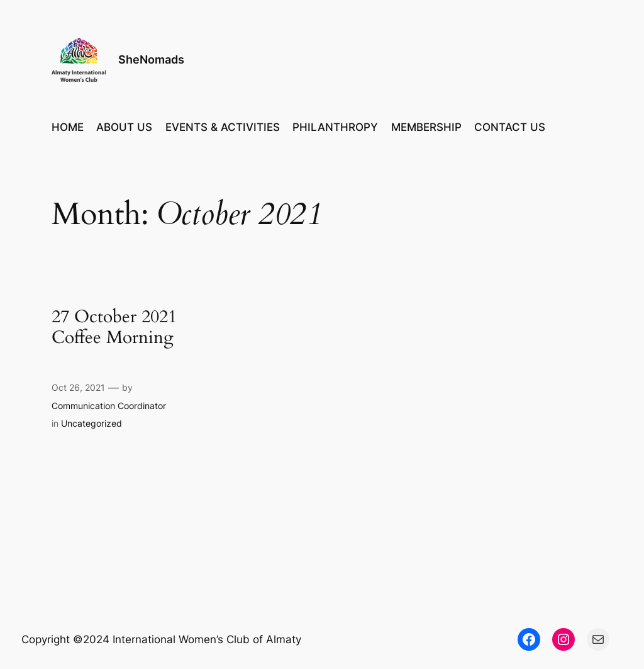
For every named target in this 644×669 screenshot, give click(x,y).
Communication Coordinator (109, 406)
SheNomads (151, 59)
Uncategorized (92, 423)
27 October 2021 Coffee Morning (114, 327)
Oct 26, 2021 (78, 387)
